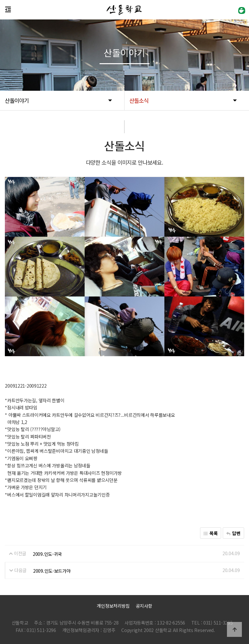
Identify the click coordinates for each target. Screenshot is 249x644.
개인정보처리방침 (113, 606)
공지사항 (144, 606)
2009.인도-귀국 (47, 554)
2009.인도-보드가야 (52, 570)
